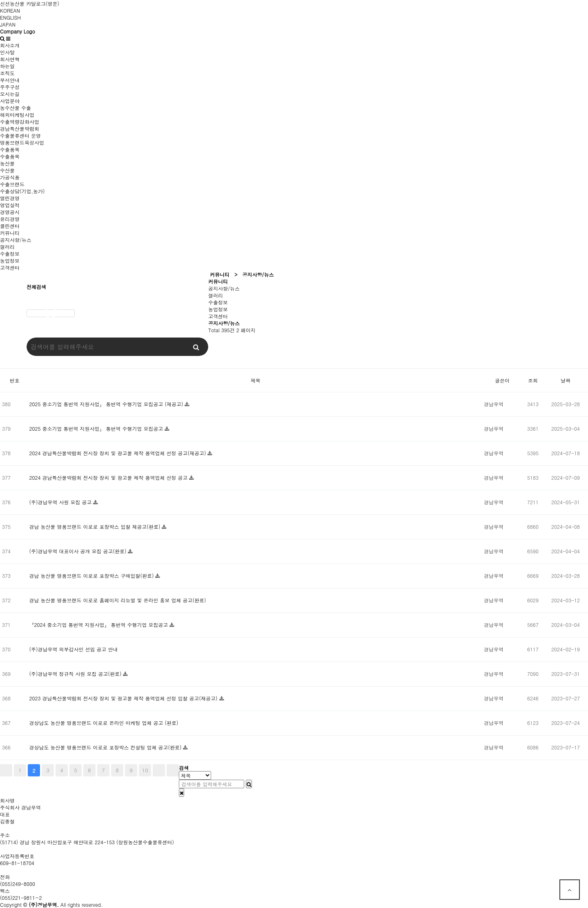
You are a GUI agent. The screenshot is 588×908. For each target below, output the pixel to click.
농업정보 (10, 261)
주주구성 (10, 87)
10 (145, 770)
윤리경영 (10, 219)
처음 (6, 770)
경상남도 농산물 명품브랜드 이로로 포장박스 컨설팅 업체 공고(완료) (106, 747)
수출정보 (10, 254)
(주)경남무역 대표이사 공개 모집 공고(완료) (78, 551)
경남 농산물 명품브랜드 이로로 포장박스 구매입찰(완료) (92, 576)
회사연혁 (10, 59)
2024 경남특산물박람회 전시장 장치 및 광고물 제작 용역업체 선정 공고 (109, 477)
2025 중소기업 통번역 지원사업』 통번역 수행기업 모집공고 (97, 428)
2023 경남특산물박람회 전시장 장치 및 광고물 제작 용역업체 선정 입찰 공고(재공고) (124, 698)
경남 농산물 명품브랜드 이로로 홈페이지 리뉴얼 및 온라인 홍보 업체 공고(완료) (117, 600)
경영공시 (10, 212)
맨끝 (173, 770)
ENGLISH (10, 17)
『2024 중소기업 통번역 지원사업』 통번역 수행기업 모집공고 (99, 625)
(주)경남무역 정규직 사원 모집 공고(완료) (76, 674)
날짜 (566, 380)
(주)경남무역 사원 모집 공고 (61, 502)
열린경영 (10, 198)
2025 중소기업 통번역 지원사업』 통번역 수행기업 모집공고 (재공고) (107, 404)
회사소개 (10, 45)
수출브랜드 (12, 184)
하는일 (7, 66)
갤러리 (7, 247)
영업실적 (10, 205)
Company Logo (18, 31)
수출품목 (10, 149)
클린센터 (10, 226)
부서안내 (10, 80)
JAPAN (8, 24)
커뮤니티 (10, 233)
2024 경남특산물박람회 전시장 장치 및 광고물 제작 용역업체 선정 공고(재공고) (118, 453)
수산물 (7, 170)
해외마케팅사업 (17, 115)
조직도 (7, 73)
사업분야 (10, 101)
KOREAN (10, 10)
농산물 (7, 163)
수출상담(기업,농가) (22, 191)
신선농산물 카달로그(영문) (30, 3)
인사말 (7, 52)
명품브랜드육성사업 (22, 142)
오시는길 (10, 94)
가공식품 (10, 177)
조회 (533, 380)
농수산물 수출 (16, 108)
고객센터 (10, 267)
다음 (159, 770)
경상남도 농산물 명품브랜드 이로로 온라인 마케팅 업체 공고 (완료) (104, 723)
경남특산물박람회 (20, 129)
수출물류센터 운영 (20, 135)
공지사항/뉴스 (16, 240)
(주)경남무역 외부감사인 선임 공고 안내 (73, 649)
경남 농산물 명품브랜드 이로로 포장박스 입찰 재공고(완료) (95, 527)
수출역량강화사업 (20, 122)
